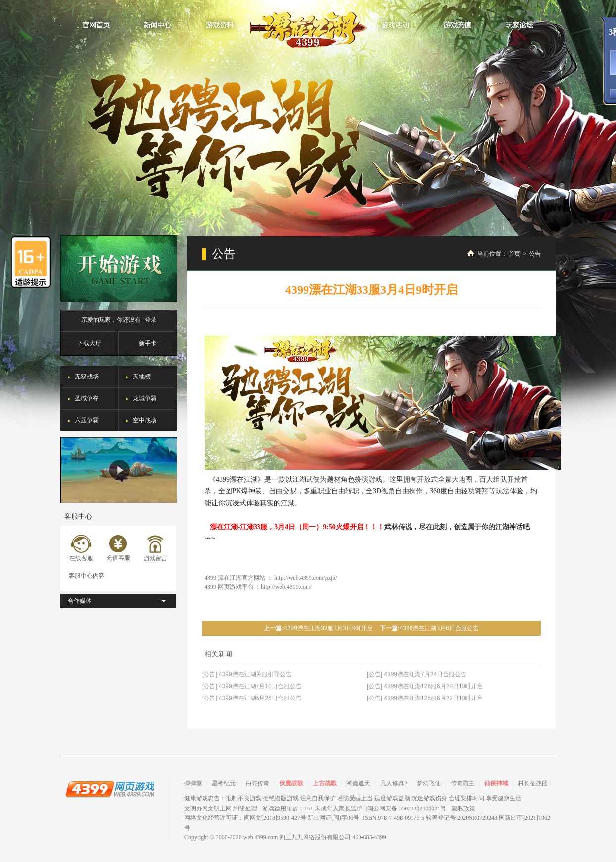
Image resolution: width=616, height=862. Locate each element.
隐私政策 (463, 808)
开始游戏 (119, 269)
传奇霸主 (462, 783)
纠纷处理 (245, 808)
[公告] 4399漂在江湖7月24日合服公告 (417, 674)
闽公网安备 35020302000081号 (407, 808)
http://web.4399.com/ (286, 587)
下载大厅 (89, 343)
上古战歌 (325, 783)
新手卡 (148, 343)
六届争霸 (87, 420)
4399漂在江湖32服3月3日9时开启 (328, 628)
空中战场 (145, 420)
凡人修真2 (394, 783)
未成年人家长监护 (339, 808)
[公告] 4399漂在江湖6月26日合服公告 (252, 698)
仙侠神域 (496, 783)
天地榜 (142, 377)
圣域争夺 (87, 398)
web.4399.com (261, 837)
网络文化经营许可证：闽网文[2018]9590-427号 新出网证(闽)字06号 (272, 818)
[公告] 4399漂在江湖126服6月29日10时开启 (425, 686)
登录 (151, 320)
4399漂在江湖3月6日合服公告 (439, 628)
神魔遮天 (359, 783)
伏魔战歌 (291, 783)
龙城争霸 (145, 398)
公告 (535, 254)
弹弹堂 (193, 783)
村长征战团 (533, 783)
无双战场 (87, 377)
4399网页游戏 (110, 789)
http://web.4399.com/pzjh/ (306, 578)
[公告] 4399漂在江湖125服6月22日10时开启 (425, 698)
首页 (514, 254)
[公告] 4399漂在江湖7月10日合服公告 (252, 686)
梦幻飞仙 (429, 783)
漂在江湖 (308, 27)
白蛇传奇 (257, 783)
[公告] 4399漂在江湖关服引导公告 (247, 674)
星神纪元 (224, 783)
